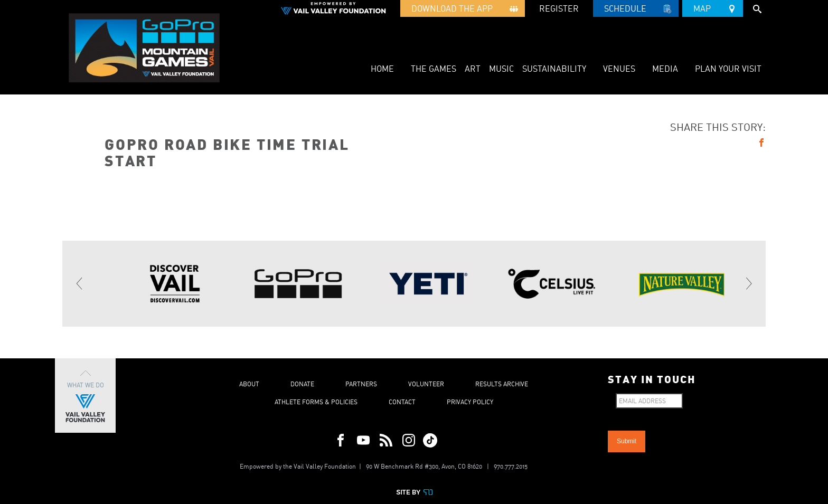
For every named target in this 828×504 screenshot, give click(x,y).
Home (382, 69)
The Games (434, 69)
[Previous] (80, 283)
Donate (302, 384)
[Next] (748, 283)
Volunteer (426, 384)
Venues (619, 69)
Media (665, 69)
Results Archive (502, 384)
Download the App (463, 10)
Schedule (636, 10)
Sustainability (554, 69)
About (249, 384)
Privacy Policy (470, 402)
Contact (402, 402)
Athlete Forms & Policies (316, 402)
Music (501, 69)
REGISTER (559, 8)
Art (473, 69)
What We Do (85, 396)
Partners (361, 384)
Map (713, 7)
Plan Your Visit (728, 69)
